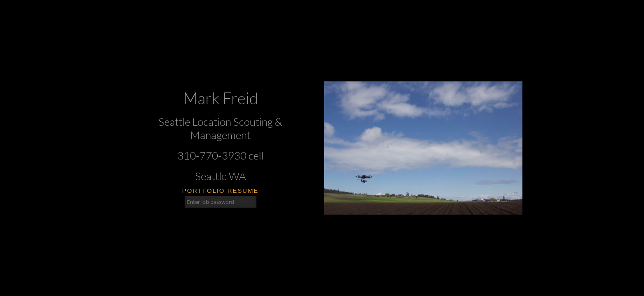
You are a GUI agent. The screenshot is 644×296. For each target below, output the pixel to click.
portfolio (203, 191)
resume (243, 191)
